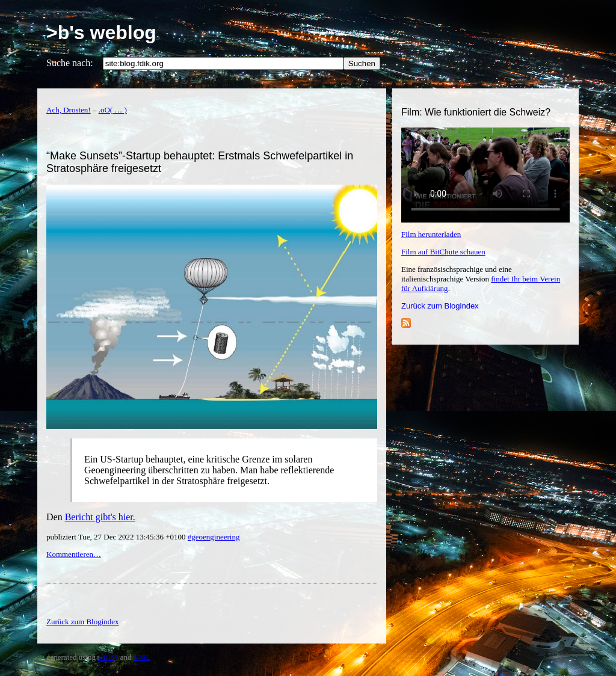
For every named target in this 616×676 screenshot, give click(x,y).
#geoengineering (214, 537)
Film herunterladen (431, 234)
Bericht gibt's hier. (100, 517)
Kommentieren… (74, 554)
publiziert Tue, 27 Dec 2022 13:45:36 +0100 (117, 537)
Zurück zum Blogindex (440, 306)
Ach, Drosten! (69, 110)
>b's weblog (101, 32)
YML (142, 657)
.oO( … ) (113, 110)
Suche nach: (70, 63)
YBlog (108, 657)
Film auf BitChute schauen (443, 252)
